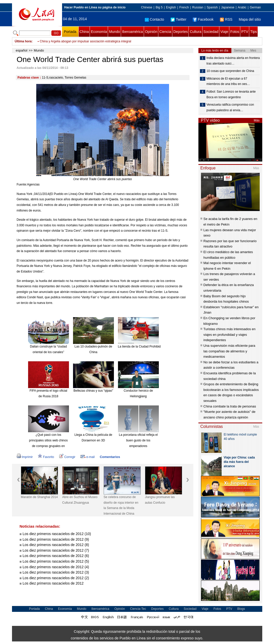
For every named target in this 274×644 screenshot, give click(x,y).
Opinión (151, 32)
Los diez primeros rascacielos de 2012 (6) (56, 556)
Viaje (224, 32)
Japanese (228, 7)
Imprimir (25, 457)
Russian (198, 7)
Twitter (178, 19)
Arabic (242, 7)
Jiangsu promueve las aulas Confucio (160, 500)
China (84, 32)
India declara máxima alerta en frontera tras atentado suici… (233, 61)
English (171, 7)
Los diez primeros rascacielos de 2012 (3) (56, 572)
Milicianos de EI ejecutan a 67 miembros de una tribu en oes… (228, 81)
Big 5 (159, 7)
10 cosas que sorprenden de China (230, 71)
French (184, 7)
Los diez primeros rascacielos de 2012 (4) (56, 567)
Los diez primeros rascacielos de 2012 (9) (56, 539)
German (255, 7)
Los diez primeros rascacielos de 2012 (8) (56, 545)
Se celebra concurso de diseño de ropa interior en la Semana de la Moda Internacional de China (121, 505)
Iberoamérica (133, 32)
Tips (254, 32)
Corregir (67, 457)
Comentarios (110, 457)
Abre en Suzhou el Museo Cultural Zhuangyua (80, 500)
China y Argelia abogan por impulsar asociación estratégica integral (86, 41)
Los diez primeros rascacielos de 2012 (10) (57, 534)
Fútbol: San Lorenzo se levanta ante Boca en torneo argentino (231, 94)
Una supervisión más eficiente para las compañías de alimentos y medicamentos (229, 351)
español (22, 50)
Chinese (147, 7)
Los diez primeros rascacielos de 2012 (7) (56, 550)
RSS (226, 19)
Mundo (115, 32)
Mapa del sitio (250, 19)
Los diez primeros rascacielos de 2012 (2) (56, 578)
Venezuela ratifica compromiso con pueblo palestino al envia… (230, 107)
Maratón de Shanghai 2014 (39, 497)
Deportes (181, 32)
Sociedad (211, 32)
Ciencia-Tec (138, 609)
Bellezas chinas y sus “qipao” (93, 391)
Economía (99, 32)
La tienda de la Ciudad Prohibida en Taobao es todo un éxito (159, 346)
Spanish (212, 7)
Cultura (195, 32)
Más (257, 120)
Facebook (203, 19)
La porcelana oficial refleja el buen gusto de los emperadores (138, 440)
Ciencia (165, 32)
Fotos (235, 32)
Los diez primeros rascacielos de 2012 (53, 583)
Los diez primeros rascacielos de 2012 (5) (56, 561)
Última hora (23, 41)
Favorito (46, 457)
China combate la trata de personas (230, 406)
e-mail (88, 457)
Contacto (154, 19)
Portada (70, 32)
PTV (245, 32)
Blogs (241, 609)
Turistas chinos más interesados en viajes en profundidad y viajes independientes (230, 335)
